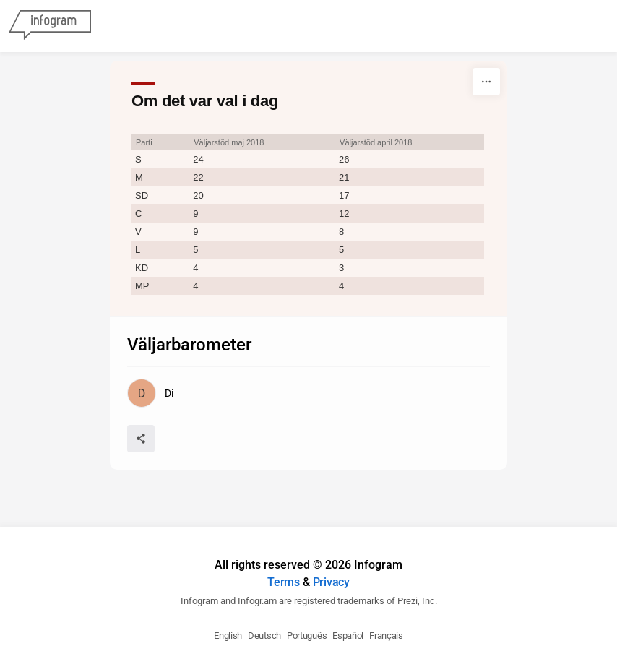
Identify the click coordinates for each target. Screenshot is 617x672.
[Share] (141, 439)
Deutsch (264, 636)
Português (307, 636)
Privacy (331, 582)
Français (386, 636)
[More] (486, 82)
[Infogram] (50, 26)
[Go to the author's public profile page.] (150, 393)
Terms (284, 582)
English (228, 636)
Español (348, 636)
